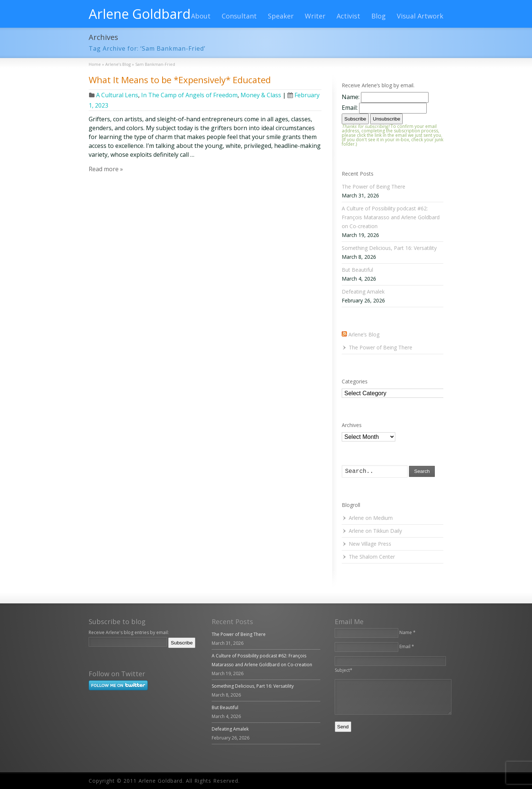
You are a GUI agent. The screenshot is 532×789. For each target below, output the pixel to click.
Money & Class (261, 95)
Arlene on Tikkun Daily (375, 531)
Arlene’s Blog (364, 334)
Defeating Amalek (363, 292)
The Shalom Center (372, 557)
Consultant (239, 16)
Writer (315, 16)
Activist (348, 16)
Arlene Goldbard (140, 14)
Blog (378, 16)
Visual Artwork (420, 16)
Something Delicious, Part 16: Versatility (389, 248)
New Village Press (370, 544)
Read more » (106, 169)
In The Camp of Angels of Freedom (189, 95)
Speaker (281, 16)
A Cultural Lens (117, 95)
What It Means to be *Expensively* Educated (180, 80)
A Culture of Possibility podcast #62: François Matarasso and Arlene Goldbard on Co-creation (391, 217)
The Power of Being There (374, 187)
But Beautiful (357, 270)
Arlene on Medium (371, 518)
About (201, 16)
